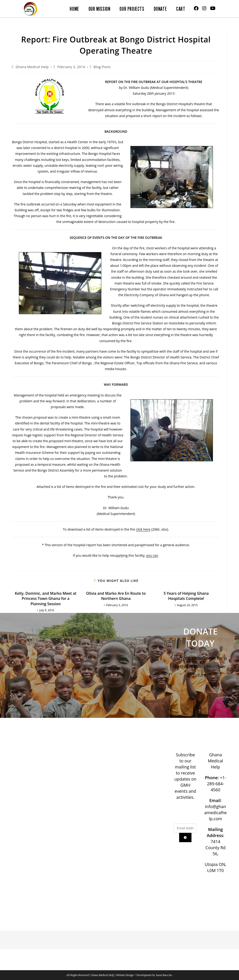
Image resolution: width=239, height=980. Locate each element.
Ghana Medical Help (32, 67)
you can (152, 555)
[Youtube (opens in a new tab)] (213, 8)
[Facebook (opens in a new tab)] (196, 8)
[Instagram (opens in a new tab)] (204, 8)
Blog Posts (102, 67)
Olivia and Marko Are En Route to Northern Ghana (116, 596)
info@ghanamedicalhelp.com (216, 813)
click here (143, 529)
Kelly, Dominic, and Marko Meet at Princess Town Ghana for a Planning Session (46, 599)
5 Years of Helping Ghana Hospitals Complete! (186, 596)
